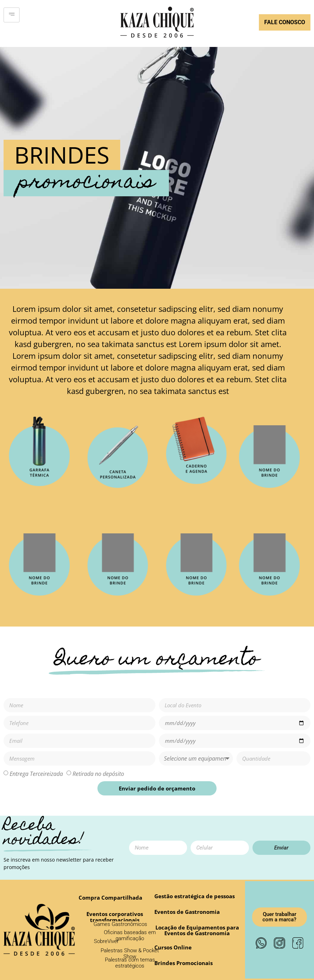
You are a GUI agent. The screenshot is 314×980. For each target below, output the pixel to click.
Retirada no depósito (98, 774)
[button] (173, 947)
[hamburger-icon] (12, 15)
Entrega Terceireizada (36, 774)
